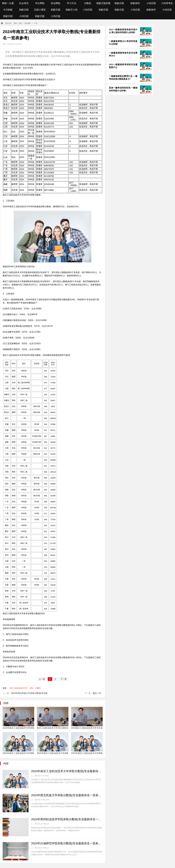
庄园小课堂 (40, 10)
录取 (31, 688)
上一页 (42, 679)
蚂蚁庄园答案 (103, 3)
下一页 (64, 679)
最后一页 (97, 693)
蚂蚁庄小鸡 (72, 10)
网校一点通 (8, 3)
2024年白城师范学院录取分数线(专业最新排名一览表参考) (67, 843)
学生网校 (40, 3)
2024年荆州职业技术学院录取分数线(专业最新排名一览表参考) (67, 819)
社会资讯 (24, 3)
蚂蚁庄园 (119, 3)
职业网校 (56, 3)
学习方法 (72, 3)
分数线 (87, 3)
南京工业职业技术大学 (19, 688)
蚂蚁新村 (135, 3)
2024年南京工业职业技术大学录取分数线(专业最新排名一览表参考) (67, 771)
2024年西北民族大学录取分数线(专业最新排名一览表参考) (38, 693)
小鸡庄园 (151, 3)
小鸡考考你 (167, 3)
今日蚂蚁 (8, 10)
